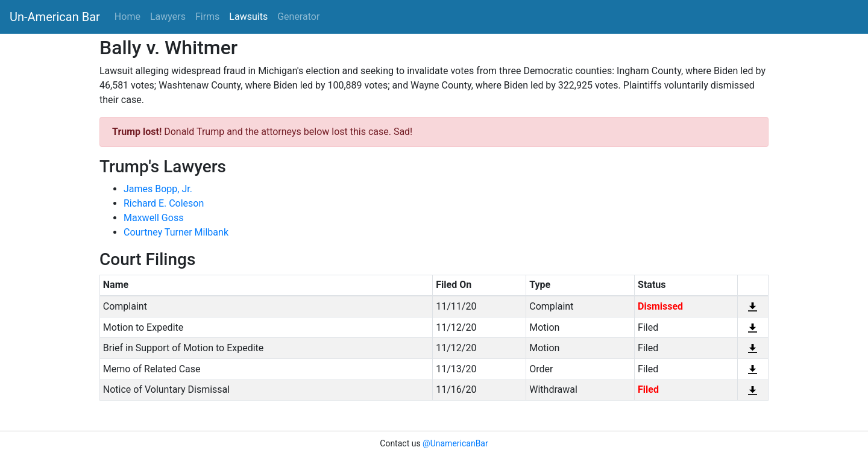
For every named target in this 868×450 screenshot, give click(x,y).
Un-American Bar (55, 17)
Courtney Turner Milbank (176, 232)
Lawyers (168, 17)
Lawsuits (248, 17)
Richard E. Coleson (164, 203)
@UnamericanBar (455, 443)
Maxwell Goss (153, 218)
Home (127, 17)
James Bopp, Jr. (158, 189)
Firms (207, 17)
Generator (298, 17)
